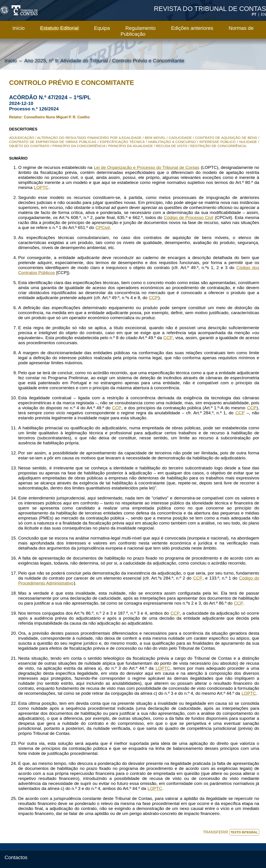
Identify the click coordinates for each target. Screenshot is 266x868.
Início (19, 28)
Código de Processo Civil (189, 218)
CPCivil (103, 228)
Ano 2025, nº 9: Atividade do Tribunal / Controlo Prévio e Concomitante (104, 61)
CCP (154, 298)
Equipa (102, 28)
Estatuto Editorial (59, 28)
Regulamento (140, 28)
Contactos (16, 857)
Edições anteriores (192, 28)
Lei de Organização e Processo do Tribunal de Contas (147, 167)
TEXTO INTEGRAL (244, 832)
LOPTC (41, 187)
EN (263, 14)
